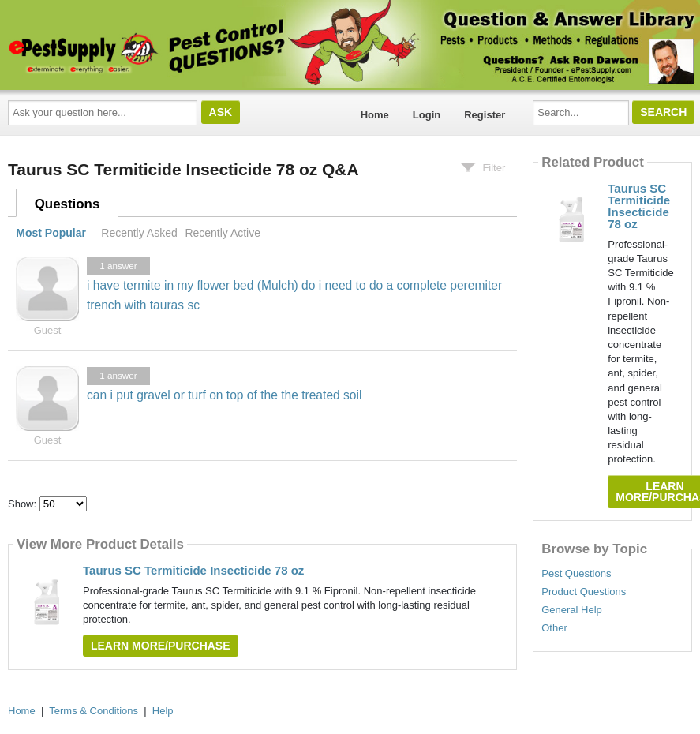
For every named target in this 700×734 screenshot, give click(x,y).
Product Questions (584, 592)
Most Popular (51, 233)
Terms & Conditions (94, 711)
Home (375, 115)
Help (163, 711)
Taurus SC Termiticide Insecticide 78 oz (193, 570)
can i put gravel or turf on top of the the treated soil (224, 395)
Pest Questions (576, 574)
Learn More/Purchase (161, 646)
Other (554, 628)
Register (485, 115)
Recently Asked (139, 233)
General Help (572, 610)
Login (427, 115)
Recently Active (223, 233)
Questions (67, 204)
